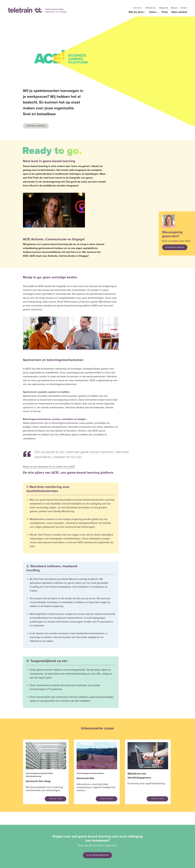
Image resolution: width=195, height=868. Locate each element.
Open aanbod (179, 12)
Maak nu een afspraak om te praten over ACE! (49, 467)
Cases (153, 12)
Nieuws (174, 8)
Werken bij (150, 8)
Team (165, 12)
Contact (184, 8)
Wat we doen (136, 12)
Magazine (164, 8)
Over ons (137, 8)
